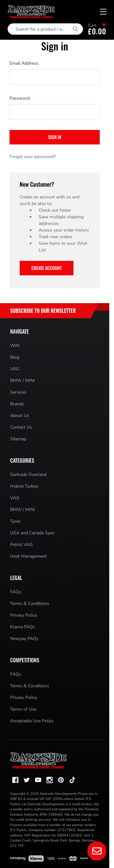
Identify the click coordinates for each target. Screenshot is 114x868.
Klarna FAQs (23, 627)
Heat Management (28, 556)
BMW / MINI (22, 381)
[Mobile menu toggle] (103, 12)
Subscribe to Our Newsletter (43, 311)
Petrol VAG (21, 545)
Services (18, 392)
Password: (20, 98)
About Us (20, 416)
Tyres (15, 521)
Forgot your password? (33, 157)
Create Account (47, 268)
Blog (15, 357)
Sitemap (18, 439)
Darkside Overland (28, 475)
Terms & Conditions (30, 604)
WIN (15, 346)
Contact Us (21, 427)
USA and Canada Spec (32, 533)
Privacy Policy (24, 615)
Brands (17, 404)
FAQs (16, 592)
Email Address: (24, 63)
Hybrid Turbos (24, 486)
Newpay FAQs (24, 639)
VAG (15, 369)
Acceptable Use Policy (32, 721)
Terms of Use (23, 709)
